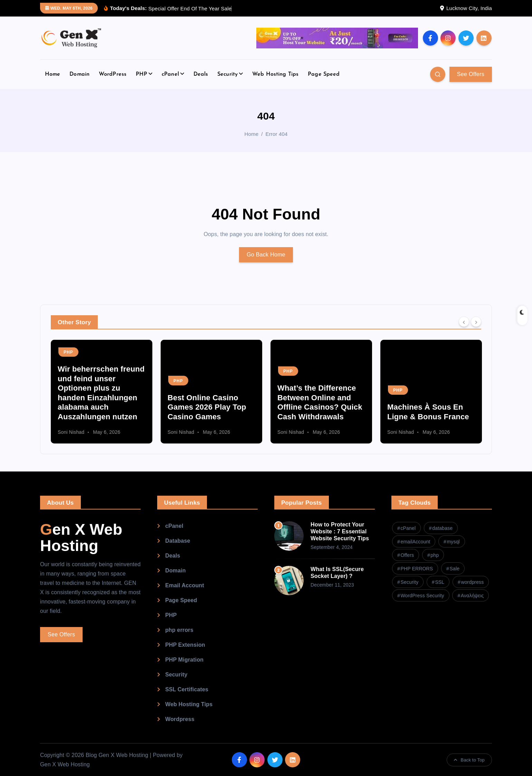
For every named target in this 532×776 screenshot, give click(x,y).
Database (178, 541)
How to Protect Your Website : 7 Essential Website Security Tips (340, 531)
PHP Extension (185, 645)
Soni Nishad (71, 432)
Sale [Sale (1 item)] (454, 569)
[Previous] (464, 322)
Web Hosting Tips (275, 74)
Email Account (185, 585)
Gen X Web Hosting (81, 538)
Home (53, 74)
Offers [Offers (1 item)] (407, 555)
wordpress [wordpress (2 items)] (472, 582)
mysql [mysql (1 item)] (453, 542)
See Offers (471, 74)
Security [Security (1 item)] (409, 582)
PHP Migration (184, 660)
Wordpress (180, 719)
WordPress (113, 74)
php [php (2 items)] (435, 555)
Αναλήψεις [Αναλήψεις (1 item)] (472, 596)
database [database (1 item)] (442, 528)
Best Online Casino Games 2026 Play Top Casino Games (207, 407)
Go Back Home (266, 255)
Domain (79, 74)
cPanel (170, 74)
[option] (102, 392)
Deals (201, 74)
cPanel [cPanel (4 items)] (408, 528)
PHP (141, 74)
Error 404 (277, 134)
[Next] (476, 322)
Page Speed (324, 74)
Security (227, 74)
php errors (179, 630)
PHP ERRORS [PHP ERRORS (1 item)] (417, 569)
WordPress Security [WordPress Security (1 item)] (422, 596)
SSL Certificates (187, 689)
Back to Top (469, 760)
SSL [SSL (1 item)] (440, 582)
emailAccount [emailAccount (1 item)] (415, 542)
